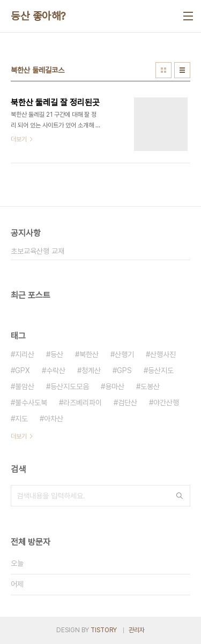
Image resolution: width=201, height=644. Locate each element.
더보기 (19, 436)
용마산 (115, 387)
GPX (23, 370)
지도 (21, 419)
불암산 (25, 387)
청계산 (91, 370)
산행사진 (163, 354)
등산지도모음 (70, 387)
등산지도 (161, 370)
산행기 (124, 354)
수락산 (56, 370)
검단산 (128, 403)
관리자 (137, 630)
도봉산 (150, 387)
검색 (180, 496)
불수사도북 (31, 403)
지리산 (25, 354)
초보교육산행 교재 (38, 251)
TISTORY (104, 630)
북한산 (89, 354)
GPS (124, 370)
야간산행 (166, 403)
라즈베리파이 (83, 403)
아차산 (54, 419)
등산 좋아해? (38, 16)
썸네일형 (163, 70)
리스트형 (182, 70)
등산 (57, 354)
